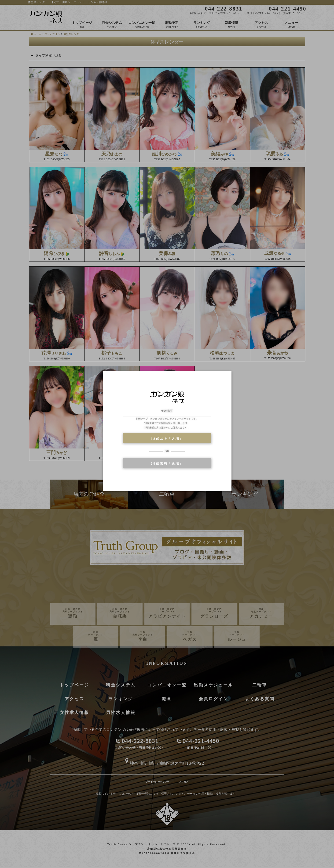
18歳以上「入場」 (167, 439)
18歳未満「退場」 (167, 463)
